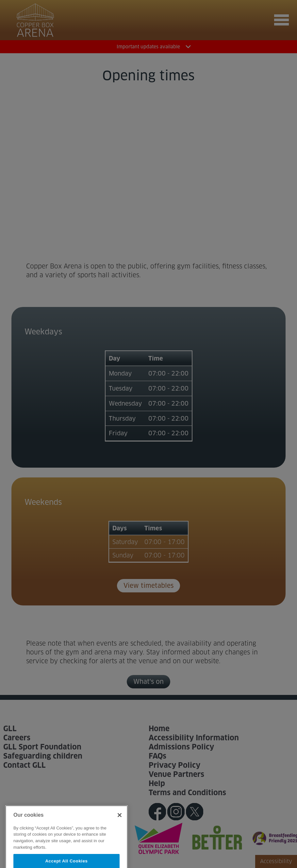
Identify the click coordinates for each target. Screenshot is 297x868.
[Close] (120, 823)
